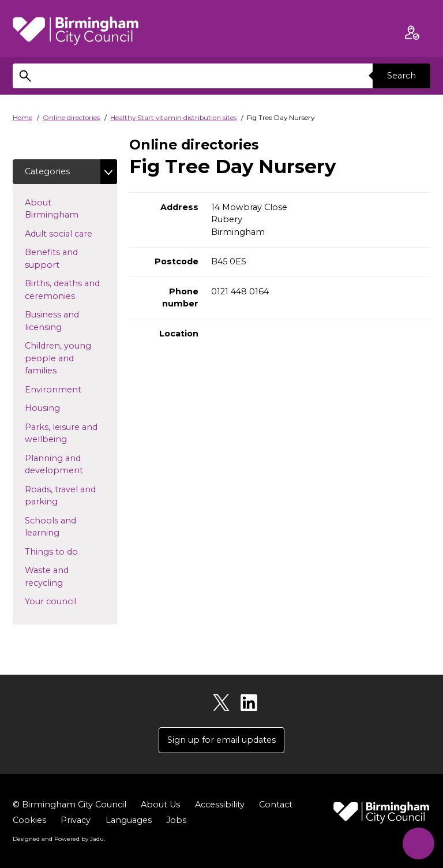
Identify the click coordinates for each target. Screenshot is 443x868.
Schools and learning (61, 527)
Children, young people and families (59, 358)
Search (401, 76)
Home (22, 118)
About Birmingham (70, 209)
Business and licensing (62, 321)
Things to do (70, 551)
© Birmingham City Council (70, 805)
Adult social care (71, 233)
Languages (129, 820)
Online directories (71, 118)
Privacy (76, 820)
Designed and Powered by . (59, 839)
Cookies (29, 820)
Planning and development (71, 465)
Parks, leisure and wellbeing (64, 433)
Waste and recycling (62, 577)
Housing (61, 407)
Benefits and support (61, 259)
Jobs (176, 820)
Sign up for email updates (221, 740)
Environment (71, 389)
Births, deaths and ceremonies (68, 290)
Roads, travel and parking (60, 496)
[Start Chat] (418, 843)
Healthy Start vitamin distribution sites (173, 118)
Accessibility (220, 805)
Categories (47, 171)
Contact (276, 805)
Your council (69, 601)
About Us (160, 805)
